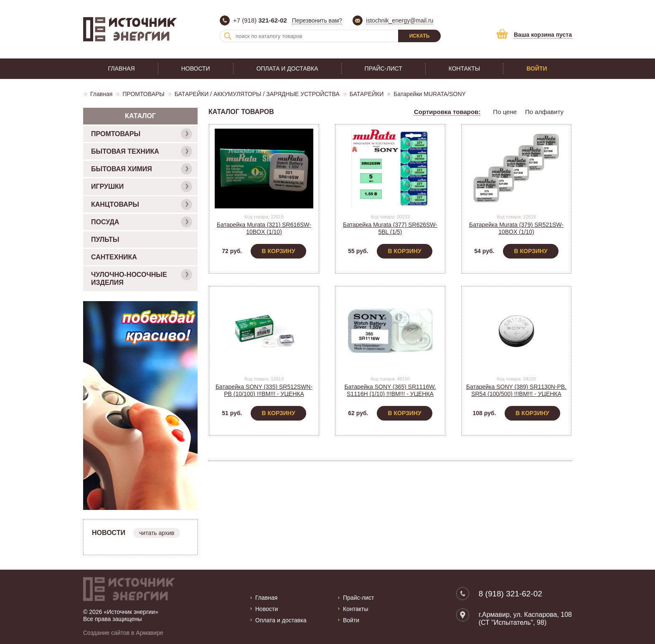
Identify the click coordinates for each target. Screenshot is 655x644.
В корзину (278, 251)
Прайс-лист (383, 68)
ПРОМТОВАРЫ (143, 94)
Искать (420, 36)
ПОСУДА (142, 222)
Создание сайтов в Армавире (123, 633)
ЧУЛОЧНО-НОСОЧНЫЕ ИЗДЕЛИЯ (142, 278)
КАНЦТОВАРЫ (142, 204)
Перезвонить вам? (317, 20)
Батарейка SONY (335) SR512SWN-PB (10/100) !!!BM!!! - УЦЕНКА (264, 390)
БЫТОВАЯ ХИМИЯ (142, 169)
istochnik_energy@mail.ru (400, 20)
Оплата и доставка (287, 68)
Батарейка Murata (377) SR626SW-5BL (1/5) (390, 228)
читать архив (157, 533)
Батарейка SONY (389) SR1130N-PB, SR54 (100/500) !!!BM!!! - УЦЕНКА (516, 390)
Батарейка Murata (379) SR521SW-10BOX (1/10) (516, 228)
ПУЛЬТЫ (105, 240)
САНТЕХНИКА (114, 257)
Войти (537, 68)
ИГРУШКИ (142, 186)
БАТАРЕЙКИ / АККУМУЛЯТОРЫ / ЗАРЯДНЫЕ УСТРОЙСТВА (257, 94)
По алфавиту (544, 112)
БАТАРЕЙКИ (367, 94)
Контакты (465, 68)
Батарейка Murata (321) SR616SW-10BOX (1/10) (264, 228)
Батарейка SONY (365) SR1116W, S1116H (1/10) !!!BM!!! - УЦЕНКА (390, 390)
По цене (505, 112)
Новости (196, 68)
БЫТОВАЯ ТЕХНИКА (142, 151)
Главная (121, 68)
